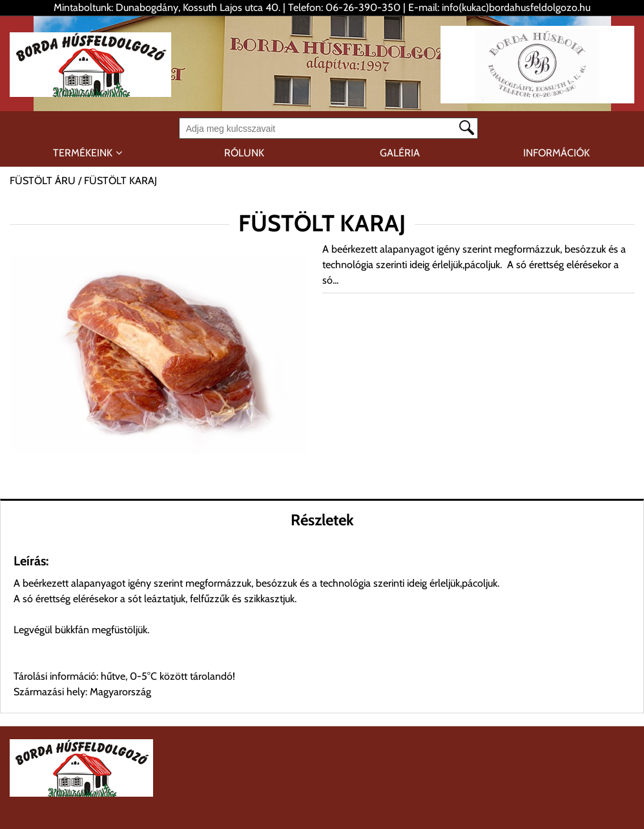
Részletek (322, 520)
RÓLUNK (244, 153)
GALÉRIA (400, 153)
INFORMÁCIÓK (556, 153)
